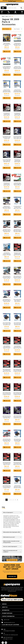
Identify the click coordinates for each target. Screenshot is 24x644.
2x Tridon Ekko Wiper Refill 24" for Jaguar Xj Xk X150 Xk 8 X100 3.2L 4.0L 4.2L (17, 185)
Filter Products (6, 29)
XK (10, 16)
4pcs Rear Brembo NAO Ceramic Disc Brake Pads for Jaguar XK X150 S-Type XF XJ (7, 487)
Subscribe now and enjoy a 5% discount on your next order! (12, 1)
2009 (12, 16)
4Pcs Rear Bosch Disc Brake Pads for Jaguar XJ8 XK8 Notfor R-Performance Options (17, 441)
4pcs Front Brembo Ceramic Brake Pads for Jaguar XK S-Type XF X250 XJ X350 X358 (7, 348)
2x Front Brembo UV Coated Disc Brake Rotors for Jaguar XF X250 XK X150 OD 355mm (7, 115)
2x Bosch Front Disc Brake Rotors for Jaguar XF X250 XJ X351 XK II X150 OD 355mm (17, 68)
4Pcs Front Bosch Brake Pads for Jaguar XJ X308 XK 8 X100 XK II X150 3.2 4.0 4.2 (7, 324)
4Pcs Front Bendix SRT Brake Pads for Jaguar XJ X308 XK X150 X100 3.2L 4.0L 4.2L (17, 278)
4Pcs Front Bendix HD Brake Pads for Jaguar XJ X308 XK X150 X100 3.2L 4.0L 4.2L (7, 278)
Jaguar (7, 16)
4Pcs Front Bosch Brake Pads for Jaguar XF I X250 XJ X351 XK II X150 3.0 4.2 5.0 (17, 301)
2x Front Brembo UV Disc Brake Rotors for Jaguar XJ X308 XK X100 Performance (7, 138)
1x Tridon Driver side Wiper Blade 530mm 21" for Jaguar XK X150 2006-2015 (17, 45)
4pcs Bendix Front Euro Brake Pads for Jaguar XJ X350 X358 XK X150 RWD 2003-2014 (7, 231)
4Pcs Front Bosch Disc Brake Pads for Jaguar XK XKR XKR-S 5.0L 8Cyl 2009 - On (17, 324)
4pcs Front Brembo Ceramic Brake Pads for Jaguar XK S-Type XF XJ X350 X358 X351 (17, 348)
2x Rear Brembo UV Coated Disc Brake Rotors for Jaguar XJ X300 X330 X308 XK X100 (17, 162)
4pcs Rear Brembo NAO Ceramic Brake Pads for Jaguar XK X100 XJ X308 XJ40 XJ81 (17, 464)
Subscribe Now (12, 576)
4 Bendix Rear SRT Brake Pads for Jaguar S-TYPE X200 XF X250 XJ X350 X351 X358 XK (7, 208)
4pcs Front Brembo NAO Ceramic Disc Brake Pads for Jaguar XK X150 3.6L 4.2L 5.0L (7, 394)
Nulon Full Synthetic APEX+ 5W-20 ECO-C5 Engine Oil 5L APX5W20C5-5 (7, 45)
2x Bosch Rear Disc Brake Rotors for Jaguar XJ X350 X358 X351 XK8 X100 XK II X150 (17, 91)
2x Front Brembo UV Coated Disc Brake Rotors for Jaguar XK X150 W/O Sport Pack (17, 115)
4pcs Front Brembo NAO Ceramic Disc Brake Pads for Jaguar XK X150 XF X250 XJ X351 (17, 394)
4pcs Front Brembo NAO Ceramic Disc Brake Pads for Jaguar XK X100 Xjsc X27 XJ (17, 371)
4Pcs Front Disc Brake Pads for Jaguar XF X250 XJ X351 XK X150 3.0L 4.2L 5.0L (17, 417)
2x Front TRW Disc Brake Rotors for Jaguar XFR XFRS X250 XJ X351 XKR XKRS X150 (7, 161)
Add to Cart (7, 51)
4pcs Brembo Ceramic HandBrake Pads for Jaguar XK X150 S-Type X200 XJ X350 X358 (17, 254)
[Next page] (17, 500)
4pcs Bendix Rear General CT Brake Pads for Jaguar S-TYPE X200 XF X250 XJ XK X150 (7, 254)
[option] (12, 1)
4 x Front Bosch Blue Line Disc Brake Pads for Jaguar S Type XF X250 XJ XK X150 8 (17, 208)
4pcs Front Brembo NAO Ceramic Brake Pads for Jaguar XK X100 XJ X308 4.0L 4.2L (7, 371)
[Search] (21, 8)
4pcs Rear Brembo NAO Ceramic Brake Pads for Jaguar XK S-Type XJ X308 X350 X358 (7, 464)
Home (3, 16)
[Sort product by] (17, 29)
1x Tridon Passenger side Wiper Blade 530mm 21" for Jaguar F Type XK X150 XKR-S (7, 68)
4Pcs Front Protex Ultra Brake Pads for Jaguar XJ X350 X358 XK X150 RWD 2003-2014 (7, 441)
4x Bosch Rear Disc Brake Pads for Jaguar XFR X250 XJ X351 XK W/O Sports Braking (17, 487)
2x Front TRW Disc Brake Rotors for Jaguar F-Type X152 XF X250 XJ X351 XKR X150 (17, 138)
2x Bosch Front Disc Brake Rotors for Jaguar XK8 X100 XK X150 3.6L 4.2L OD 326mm (7, 91)
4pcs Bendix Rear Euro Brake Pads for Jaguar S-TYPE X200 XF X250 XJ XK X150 (17, 231)
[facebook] (3, 643)
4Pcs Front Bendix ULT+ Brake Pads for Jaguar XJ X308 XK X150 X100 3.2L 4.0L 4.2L (7, 301)
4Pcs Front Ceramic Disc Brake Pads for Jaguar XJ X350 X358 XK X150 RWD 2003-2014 (7, 417)
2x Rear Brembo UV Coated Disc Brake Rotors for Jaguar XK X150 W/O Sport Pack (7, 185)
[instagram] (6, 643)
